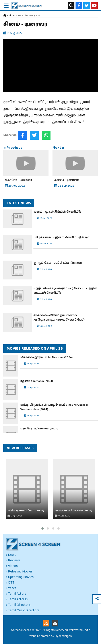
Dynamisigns (63, 636)
